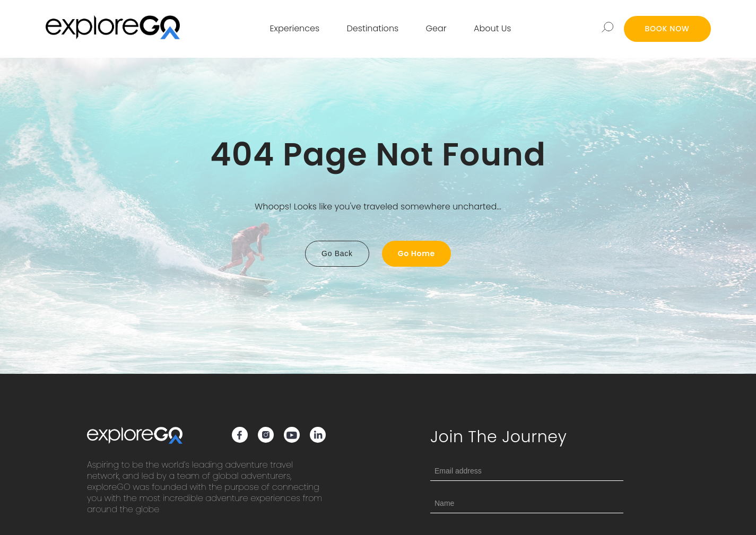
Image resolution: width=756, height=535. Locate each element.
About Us (492, 28)
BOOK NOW (667, 29)
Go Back (337, 253)
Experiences (295, 28)
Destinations (373, 28)
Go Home (416, 253)
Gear (436, 28)
